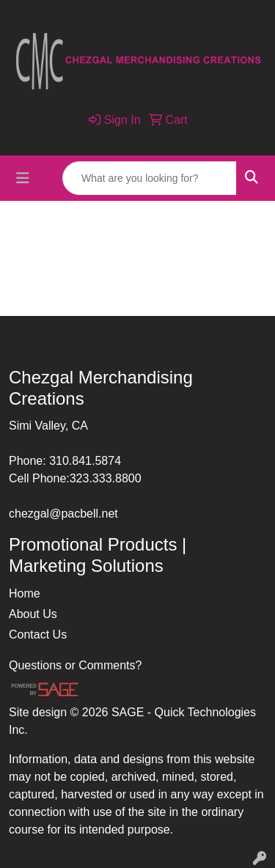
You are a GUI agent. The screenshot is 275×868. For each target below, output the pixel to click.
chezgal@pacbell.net (63, 514)
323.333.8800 (106, 478)
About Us (33, 614)
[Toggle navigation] (23, 178)
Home (25, 593)
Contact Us (38, 635)
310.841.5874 (85, 461)
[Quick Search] (150, 178)
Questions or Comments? (75, 665)
